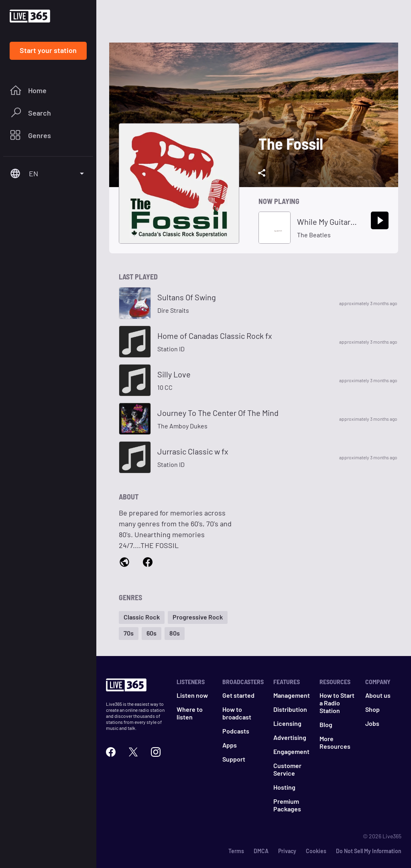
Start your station (48, 50)
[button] (142, 617)
